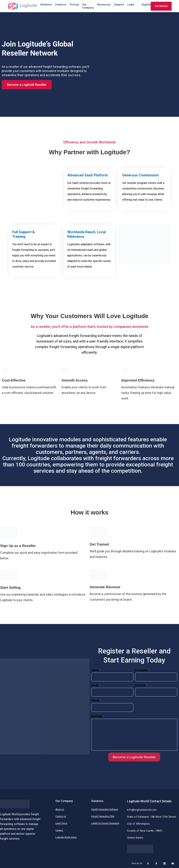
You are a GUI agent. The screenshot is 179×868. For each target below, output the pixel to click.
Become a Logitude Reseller (134, 757)
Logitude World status (66, 837)
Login (131, 5)
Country (141, 685)
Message (98, 716)
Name (96, 670)
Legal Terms (61, 823)
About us (60, 809)
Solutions (46, 5)
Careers (59, 830)
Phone (96, 701)
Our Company (88, 6)
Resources (104, 5)
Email (96, 685)
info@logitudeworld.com (142, 810)
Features (61, 5)
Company (142, 670)
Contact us (61, 816)
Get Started (161, 6)
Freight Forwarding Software (105, 809)
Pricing (74, 5)
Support (119, 5)
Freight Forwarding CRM (103, 816)
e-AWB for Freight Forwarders (105, 823)
